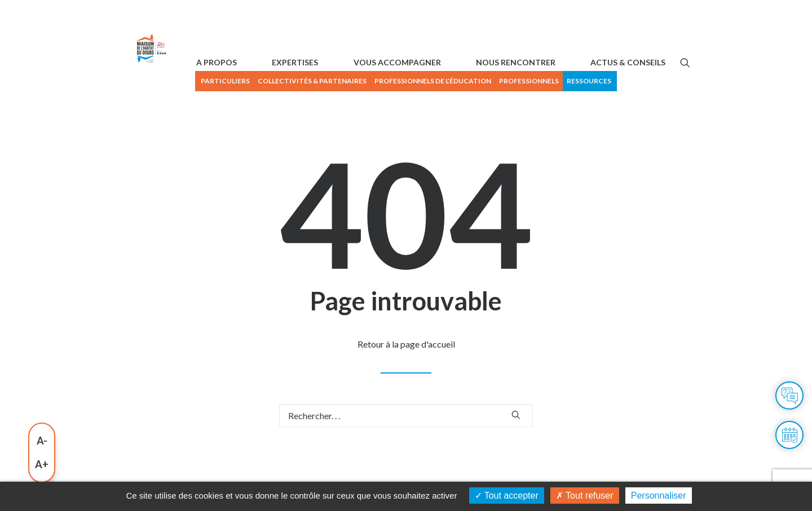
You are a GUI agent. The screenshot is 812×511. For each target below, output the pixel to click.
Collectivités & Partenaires (389, 81)
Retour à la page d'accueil (406, 387)
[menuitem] (301, 81)
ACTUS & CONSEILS (628, 106)
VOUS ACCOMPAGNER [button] (436, 106)
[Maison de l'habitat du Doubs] (180, 92)
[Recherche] (406, 459)
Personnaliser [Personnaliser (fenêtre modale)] (659, 496)
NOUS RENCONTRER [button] (535, 106)
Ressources (666, 81)
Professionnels (606, 81)
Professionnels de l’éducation (509, 81)
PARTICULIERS (302, 81)
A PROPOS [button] (293, 106)
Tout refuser (585, 496)
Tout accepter (507, 496)
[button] (685, 106)
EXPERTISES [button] (352, 106)
